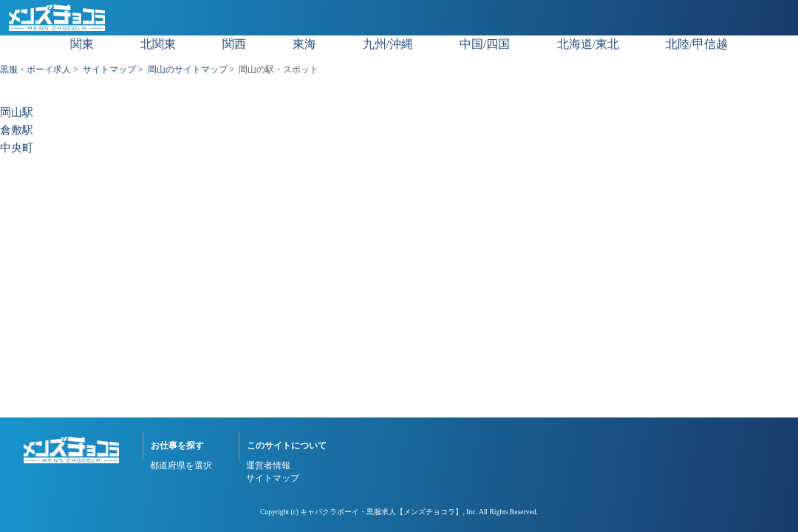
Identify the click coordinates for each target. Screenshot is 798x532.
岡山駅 (17, 113)
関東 (82, 44)
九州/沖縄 (388, 44)
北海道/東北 (588, 44)
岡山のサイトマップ (188, 69)
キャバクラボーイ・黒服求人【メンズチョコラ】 (381, 512)
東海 (304, 44)
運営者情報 (268, 465)
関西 (234, 44)
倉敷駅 (17, 130)
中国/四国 (485, 44)
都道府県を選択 (181, 465)
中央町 (17, 148)
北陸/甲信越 (697, 44)
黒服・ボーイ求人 (35, 69)
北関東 (158, 44)
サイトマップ (109, 69)
